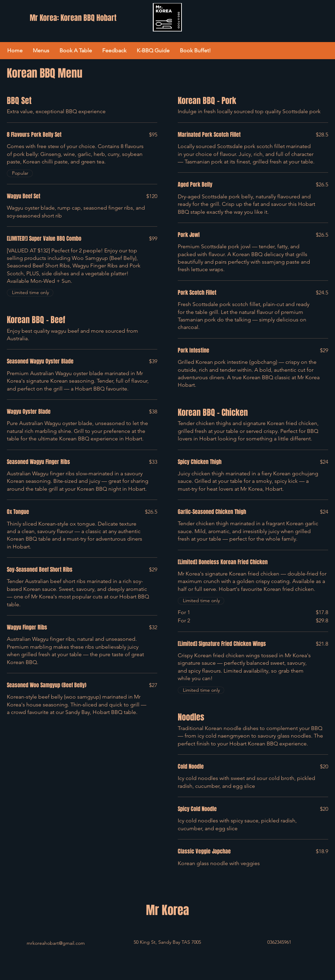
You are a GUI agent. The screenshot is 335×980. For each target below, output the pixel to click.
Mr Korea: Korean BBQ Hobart (73, 18)
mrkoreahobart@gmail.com (56, 943)
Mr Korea (167, 910)
